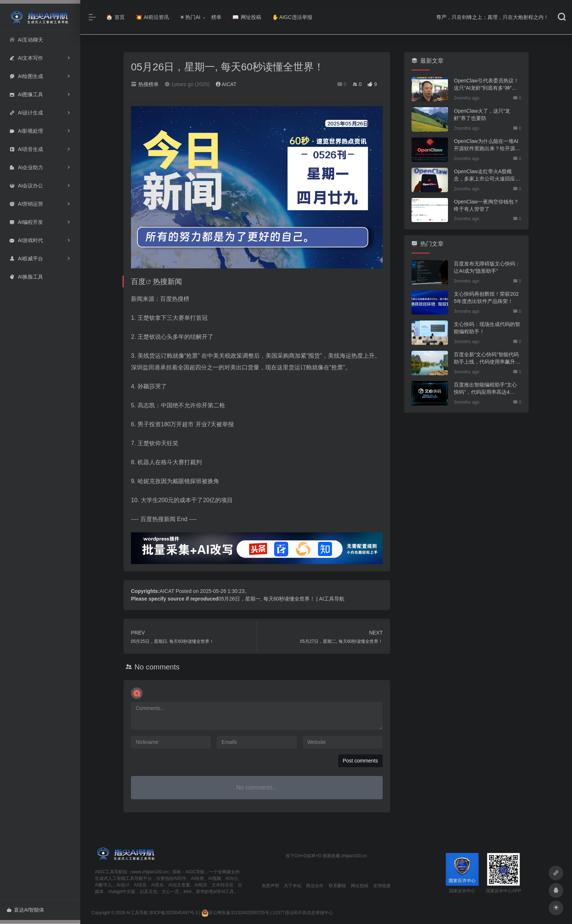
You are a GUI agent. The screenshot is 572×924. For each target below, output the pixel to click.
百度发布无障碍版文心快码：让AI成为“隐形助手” (487, 267)
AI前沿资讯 (152, 17)
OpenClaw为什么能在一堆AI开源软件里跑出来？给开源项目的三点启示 (487, 145)
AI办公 (232, 878)
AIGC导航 (195, 872)
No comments (157, 667)
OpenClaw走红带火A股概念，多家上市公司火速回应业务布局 (487, 175)
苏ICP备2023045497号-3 (173, 913)
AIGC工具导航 (109, 872)
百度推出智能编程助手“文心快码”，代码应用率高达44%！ (485, 389)
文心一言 (170, 892)
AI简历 (201, 885)
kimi (187, 892)
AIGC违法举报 (292, 17)
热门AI (190, 17)
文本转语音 (223, 885)
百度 (138, 282)
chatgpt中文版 (122, 892)
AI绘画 (197, 878)
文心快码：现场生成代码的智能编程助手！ (487, 328)
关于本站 (293, 886)
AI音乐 (157, 885)
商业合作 (315, 886)
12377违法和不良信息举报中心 (303, 913)
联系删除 (337, 886)
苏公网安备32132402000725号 (235, 913)
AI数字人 (103, 885)
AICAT (226, 84)
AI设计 (123, 885)
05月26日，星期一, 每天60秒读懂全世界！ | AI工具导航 (281, 599)
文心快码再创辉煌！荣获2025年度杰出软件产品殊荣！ (486, 298)
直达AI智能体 (25, 910)
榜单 (216, 17)
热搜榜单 (145, 84)
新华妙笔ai (206, 892)
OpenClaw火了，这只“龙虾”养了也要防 (482, 114)
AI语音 (140, 885)
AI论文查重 (179, 885)
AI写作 (180, 878)
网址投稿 (247, 17)
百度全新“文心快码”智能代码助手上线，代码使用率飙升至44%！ (487, 358)
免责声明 (270, 886)
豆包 (153, 892)
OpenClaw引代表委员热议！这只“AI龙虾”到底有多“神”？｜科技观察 (486, 85)
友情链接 (382, 886)
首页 (115, 17)
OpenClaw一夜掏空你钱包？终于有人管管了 (486, 205)
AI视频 (215, 878)
